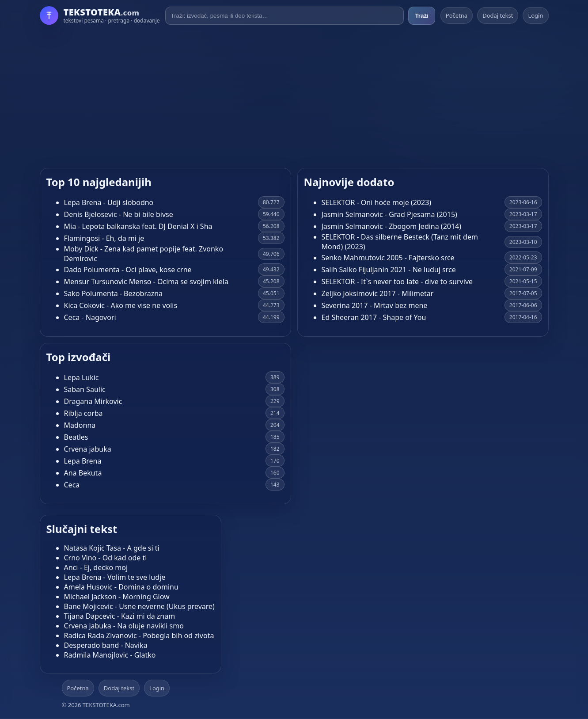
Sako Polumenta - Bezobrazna (114, 293)
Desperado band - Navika (106, 645)
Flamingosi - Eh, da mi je (104, 238)
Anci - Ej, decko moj (96, 567)
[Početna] (100, 15)
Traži (421, 16)
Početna (457, 15)
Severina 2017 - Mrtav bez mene (375, 305)
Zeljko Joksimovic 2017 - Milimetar (378, 293)
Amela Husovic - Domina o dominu (121, 587)
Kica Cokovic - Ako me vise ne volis (121, 305)
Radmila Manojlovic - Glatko (110, 655)
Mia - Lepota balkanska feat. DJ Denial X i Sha (138, 226)
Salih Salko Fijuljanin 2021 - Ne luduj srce (389, 270)
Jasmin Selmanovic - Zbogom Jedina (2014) (392, 226)
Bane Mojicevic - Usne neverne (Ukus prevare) (139, 606)
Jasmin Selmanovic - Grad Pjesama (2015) (389, 214)
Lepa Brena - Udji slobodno (109, 202)
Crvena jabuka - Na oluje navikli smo (124, 626)
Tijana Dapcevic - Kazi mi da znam (120, 616)
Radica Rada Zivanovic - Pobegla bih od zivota (139, 635)
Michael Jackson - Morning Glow (117, 597)
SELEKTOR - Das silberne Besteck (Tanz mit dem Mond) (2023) (400, 242)
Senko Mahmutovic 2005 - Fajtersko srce (388, 258)
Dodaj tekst (498, 15)
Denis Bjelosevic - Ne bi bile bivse (119, 214)
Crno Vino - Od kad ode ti (106, 558)
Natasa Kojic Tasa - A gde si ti (112, 548)
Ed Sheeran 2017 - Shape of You (374, 317)
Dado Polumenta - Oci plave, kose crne (128, 270)
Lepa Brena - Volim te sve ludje (115, 577)
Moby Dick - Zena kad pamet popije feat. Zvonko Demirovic (144, 254)
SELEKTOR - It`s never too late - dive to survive (397, 282)
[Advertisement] (294, 96)
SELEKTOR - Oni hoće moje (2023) (377, 202)
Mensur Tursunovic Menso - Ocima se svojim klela (146, 282)
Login (535, 15)
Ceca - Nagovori (90, 317)
